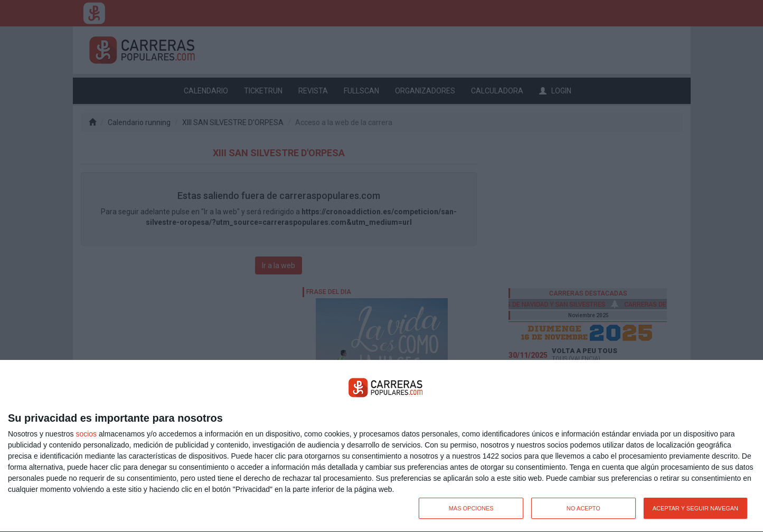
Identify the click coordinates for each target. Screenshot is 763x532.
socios (86, 434)
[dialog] (381, 446)
